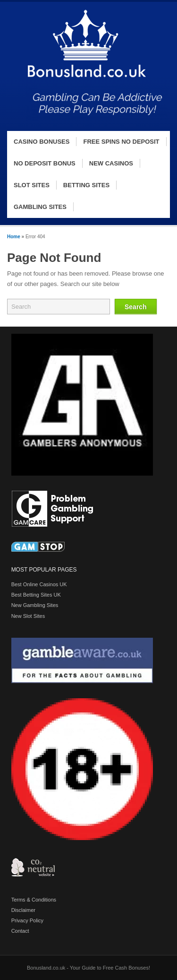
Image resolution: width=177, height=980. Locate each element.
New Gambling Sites (35, 605)
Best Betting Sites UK (36, 595)
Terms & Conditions (34, 900)
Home (14, 237)
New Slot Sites (28, 616)
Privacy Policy (27, 920)
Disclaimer (23, 910)
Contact (20, 931)
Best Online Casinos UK (39, 584)
